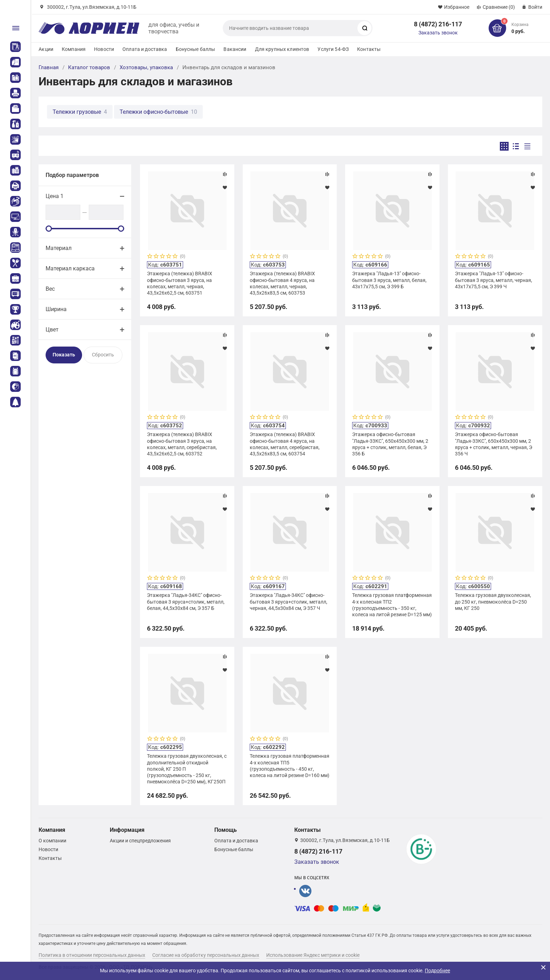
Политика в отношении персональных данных (92, 955)
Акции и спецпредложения (140, 841)
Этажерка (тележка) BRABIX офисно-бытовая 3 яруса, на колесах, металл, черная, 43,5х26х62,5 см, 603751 (180, 283)
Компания (74, 49)
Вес (50, 289)
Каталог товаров (89, 67)
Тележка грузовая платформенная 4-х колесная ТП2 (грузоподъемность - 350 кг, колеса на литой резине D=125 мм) (392, 605)
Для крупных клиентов (282, 49)
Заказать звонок (438, 33)
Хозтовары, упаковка (146, 67)
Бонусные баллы (196, 49)
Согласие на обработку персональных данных (206, 955)
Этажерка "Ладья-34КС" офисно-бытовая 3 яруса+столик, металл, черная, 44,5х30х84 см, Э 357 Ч (289, 601)
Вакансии (235, 49)
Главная (49, 67)
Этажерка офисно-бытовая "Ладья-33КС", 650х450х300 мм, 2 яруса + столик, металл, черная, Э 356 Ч (494, 444)
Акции (46, 49)
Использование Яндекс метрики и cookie (313, 955)
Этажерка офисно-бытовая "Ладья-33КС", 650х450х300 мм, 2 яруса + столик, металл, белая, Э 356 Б (390, 444)
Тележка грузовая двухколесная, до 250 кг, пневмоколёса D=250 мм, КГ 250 (493, 601)
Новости (104, 49)
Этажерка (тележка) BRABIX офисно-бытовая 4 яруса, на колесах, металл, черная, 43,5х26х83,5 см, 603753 (282, 283)
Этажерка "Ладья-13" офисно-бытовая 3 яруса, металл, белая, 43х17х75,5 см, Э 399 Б (389, 280)
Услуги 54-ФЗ (333, 49)
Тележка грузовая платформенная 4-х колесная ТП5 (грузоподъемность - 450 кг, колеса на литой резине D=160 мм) (290, 766)
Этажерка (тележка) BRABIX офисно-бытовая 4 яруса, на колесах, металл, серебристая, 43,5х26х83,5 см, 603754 (285, 444)
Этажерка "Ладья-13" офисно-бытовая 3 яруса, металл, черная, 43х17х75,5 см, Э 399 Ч (494, 280)
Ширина (56, 309)
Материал (59, 248)
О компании (52, 841)
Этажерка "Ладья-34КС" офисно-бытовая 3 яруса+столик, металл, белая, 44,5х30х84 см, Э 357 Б (186, 601)
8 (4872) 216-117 (438, 24)
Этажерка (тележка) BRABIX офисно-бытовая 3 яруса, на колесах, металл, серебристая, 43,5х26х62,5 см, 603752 (182, 444)
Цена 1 (55, 196)
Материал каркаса (70, 268)
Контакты (369, 49)
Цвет (52, 330)
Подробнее (437, 971)
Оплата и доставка (145, 49)
